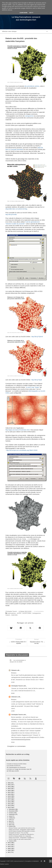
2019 (9, 796)
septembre (12, 814)
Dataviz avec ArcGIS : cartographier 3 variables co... (22, 838)
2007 (9, 852)
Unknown (14, 697)
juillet (11, 818)
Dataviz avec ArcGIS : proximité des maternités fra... (22, 834)
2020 (9, 794)
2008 (9, 850)
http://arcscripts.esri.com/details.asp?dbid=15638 (22, 450)
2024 (9, 787)
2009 (9, 848)
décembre (12, 809)
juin (10, 820)
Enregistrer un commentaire (16, 746)
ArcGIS (19, 613)
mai (10, 821)
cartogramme (29, 116)
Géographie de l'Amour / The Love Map (18, 833)
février (11, 826)
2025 (9, 785)
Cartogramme (37, 613)
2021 (9, 792)
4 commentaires (39, 611)
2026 (9, 783)
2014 (9, 806)
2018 (9, 798)
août (11, 816)
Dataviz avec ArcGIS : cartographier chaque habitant (22, 830)
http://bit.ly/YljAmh (37, 337)
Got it (31, 13)
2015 (9, 804)
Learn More (23, 13)
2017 (9, 800)
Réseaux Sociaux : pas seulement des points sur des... (22, 828)
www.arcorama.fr (19, 861)
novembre (12, 811)
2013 (9, 808)
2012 (9, 843)
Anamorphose (11, 613)
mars (11, 825)
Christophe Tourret (17, 686)
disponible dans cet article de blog (16, 209)
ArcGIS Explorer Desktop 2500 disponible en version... (22, 831)
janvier (11, 841)
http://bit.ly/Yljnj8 (37, 380)
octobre (11, 813)
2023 (9, 789)
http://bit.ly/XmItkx (11, 214)
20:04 (13, 742)
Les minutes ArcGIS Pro (14, 766)
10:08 (13, 711)
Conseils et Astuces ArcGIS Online (17, 764)
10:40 (13, 682)
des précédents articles (32, 86)
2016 (9, 802)
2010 (9, 846)
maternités (14, 615)
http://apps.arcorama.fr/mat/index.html (18, 430)
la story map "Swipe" (33, 387)
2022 (9, 790)
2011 (9, 845)
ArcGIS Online (27, 613)
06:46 (13, 693)
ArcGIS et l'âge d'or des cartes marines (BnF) (20, 839)
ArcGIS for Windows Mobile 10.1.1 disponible (20, 836)
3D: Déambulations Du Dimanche (16, 767)
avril (10, 823)
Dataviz (8, 615)
